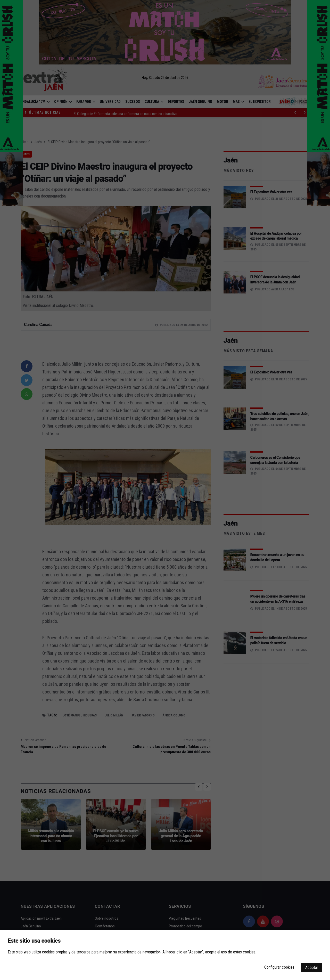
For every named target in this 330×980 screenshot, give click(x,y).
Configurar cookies (279, 967)
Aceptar (312, 967)
